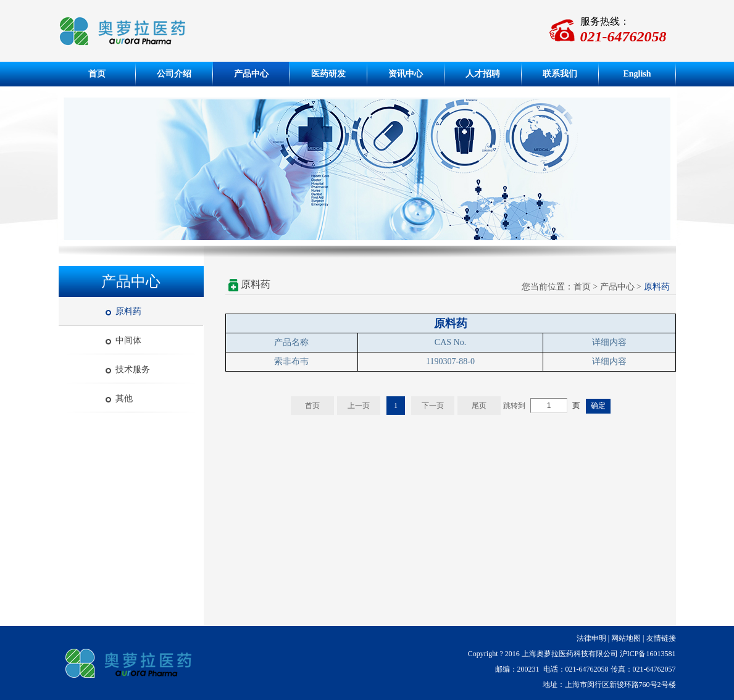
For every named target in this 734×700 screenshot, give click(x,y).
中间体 (128, 340)
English (637, 74)
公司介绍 (174, 74)
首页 (97, 74)
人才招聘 (483, 74)
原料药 (128, 311)
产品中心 (251, 74)
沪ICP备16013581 (648, 654)
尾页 (479, 406)
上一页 (359, 406)
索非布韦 (291, 361)
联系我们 (560, 74)
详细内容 (609, 361)
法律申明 (591, 638)
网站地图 (626, 638)
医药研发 (328, 74)
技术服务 (133, 369)
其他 (124, 398)
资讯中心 (406, 74)
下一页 (433, 406)
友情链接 (661, 638)
